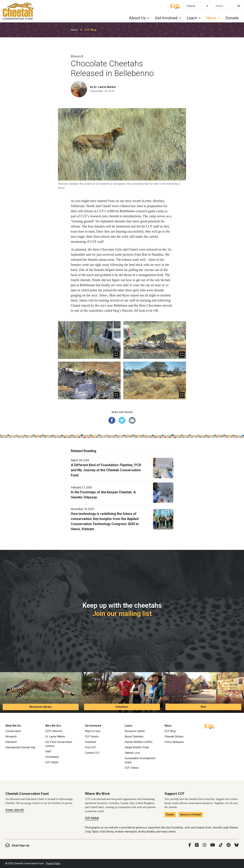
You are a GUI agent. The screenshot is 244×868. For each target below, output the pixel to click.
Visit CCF (90, 747)
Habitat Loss (132, 753)
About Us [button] (137, 18)
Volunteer (122, 707)
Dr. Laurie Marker (55, 737)
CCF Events (92, 737)
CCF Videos (132, 768)
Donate (232, 18)
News (74, 30)
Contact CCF (92, 753)
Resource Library (41, 707)
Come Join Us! (15, 810)
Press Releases (174, 742)
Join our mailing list (122, 614)
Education (11, 742)
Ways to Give (93, 731)
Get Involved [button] (166, 18)
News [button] (211, 18)
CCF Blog (90, 30)
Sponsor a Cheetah (191, 815)
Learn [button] (192, 18)
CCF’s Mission (54, 731)
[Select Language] (197, 6)
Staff (48, 751)
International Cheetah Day (21, 747)
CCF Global (52, 762)
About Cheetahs (134, 737)
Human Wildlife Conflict (139, 742)
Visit (203, 707)
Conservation (13, 731)
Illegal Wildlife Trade (137, 747)
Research (11, 737)
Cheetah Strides (174, 737)
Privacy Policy (53, 863)
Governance (52, 757)
